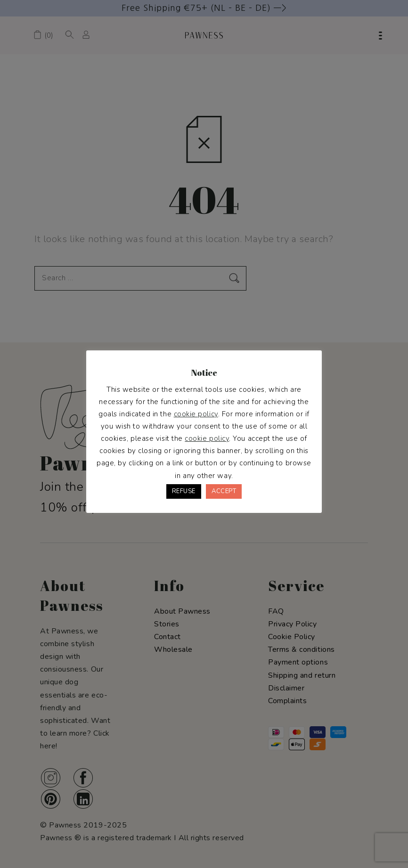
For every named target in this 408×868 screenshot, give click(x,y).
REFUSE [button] (184, 491)
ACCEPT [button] (224, 491)
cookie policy (196, 414)
